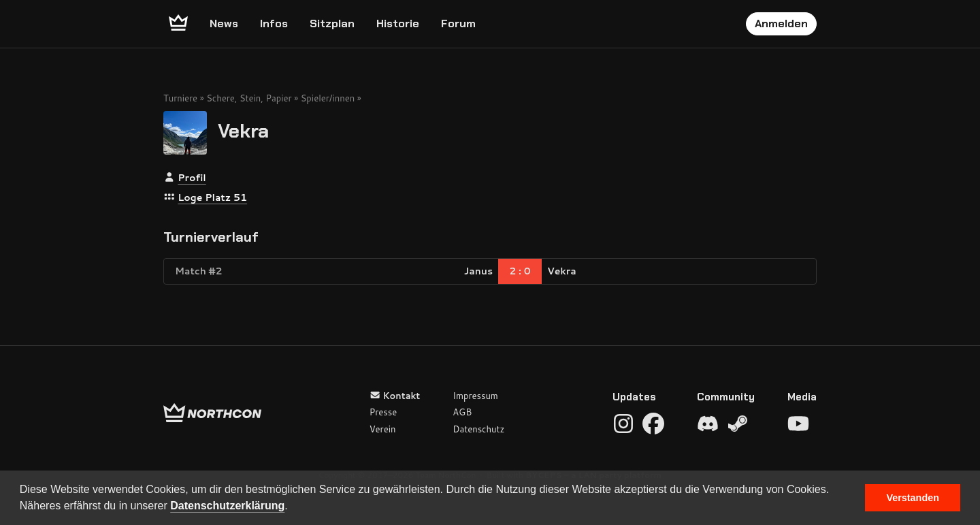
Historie (398, 23)
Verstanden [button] (913, 498)
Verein (383, 429)
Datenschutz (478, 429)
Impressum (475, 396)
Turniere (180, 98)
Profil (192, 178)
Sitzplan (332, 23)
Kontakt (395, 396)
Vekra (243, 130)
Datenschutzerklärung (227, 506)
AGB (462, 412)
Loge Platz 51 (212, 197)
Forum (458, 23)
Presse (383, 412)
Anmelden (781, 23)
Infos (274, 23)
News (224, 23)
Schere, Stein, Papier (249, 98)
